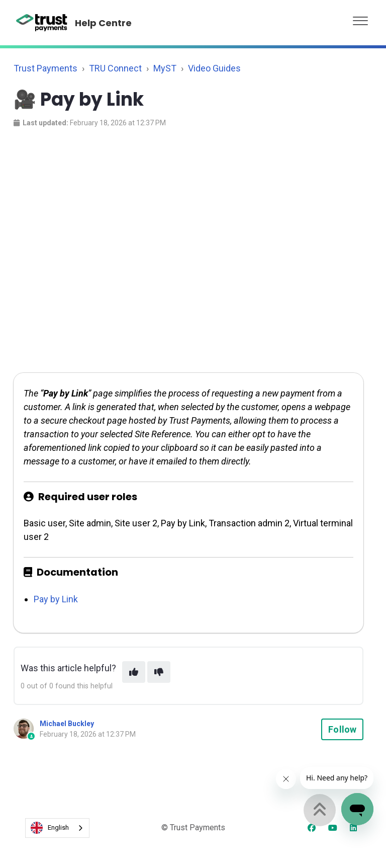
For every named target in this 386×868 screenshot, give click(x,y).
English (50, 828)
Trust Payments (45, 68)
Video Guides (214, 68)
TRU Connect (115, 68)
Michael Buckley (67, 724)
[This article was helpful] (134, 672)
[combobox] (57, 828)
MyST (165, 68)
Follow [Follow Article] (342, 729)
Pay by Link (56, 599)
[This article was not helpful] (159, 672)
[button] (360, 18)
